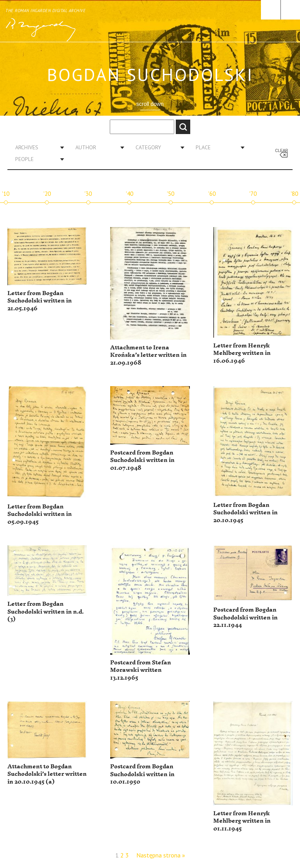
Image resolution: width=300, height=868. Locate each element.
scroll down (150, 104)
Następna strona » (161, 855)
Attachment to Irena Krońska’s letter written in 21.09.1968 (148, 355)
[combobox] (37, 147)
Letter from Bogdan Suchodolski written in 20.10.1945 (246, 513)
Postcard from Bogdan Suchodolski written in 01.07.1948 (142, 460)
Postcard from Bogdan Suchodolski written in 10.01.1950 (142, 774)
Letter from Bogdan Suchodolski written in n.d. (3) (46, 612)
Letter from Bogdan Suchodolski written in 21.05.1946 (40, 301)
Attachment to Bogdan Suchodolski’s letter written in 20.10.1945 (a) (47, 774)
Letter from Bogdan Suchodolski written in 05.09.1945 (40, 514)
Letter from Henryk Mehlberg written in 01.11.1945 (242, 821)
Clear (281, 151)
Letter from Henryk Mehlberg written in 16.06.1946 (242, 353)
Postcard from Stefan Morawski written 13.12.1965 (141, 670)
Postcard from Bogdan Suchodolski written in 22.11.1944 (246, 617)
